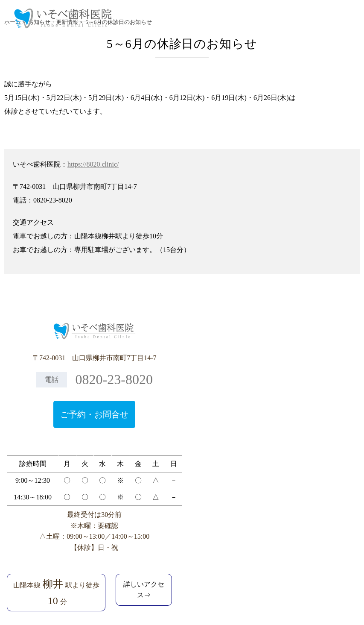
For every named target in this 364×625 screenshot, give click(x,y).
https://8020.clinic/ (93, 164)
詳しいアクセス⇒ (144, 590)
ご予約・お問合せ (94, 414)
